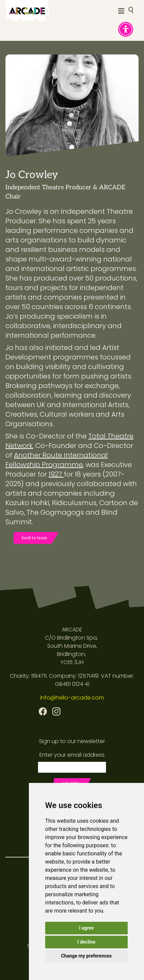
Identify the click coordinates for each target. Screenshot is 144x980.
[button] (126, 29)
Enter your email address (72, 755)
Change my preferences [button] (86, 956)
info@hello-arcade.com (72, 698)
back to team (34, 538)
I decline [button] (86, 942)
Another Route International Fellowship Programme (57, 460)
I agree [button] (86, 928)
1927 (56, 474)
